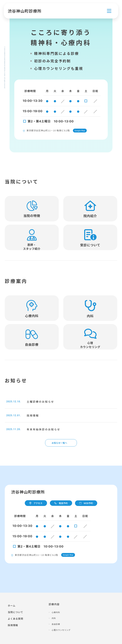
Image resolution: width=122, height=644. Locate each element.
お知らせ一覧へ (59, 443)
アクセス (36, 503)
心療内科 (56, 612)
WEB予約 (86, 503)
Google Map (80, 130)
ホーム (12, 606)
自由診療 (56, 624)
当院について (15, 612)
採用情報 (13, 625)
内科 (54, 618)
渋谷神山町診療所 (25, 11)
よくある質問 (15, 619)
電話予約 (61, 503)
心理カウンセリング (61, 630)
